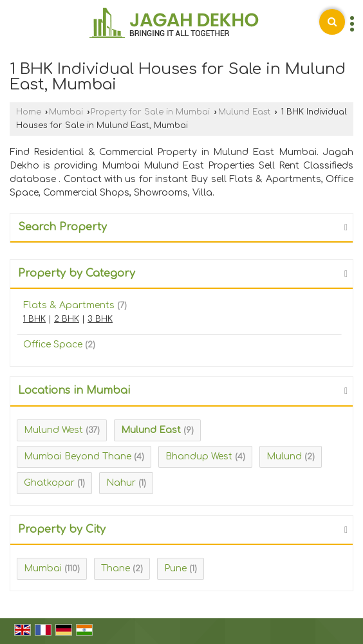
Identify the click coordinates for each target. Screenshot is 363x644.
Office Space (53, 345)
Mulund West (53, 430)
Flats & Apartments (69, 305)
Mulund (284, 456)
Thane (116, 568)
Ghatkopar (49, 483)
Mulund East (245, 112)
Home (29, 112)
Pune (175, 568)
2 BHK (67, 319)
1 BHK (34, 319)
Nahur (121, 483)
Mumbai (66, 112)
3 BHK (100, 319)
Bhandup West (199, 456)
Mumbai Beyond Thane (78, 456)
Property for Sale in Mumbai (150, 112)
